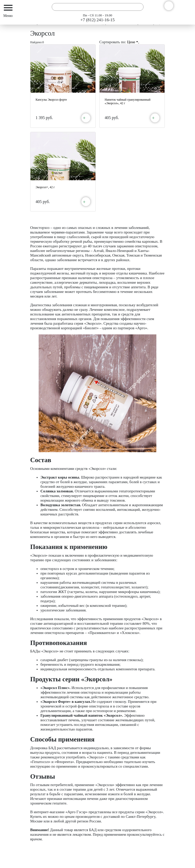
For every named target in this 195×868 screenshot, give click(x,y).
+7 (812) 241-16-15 (97, 20)
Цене (133, 42)
